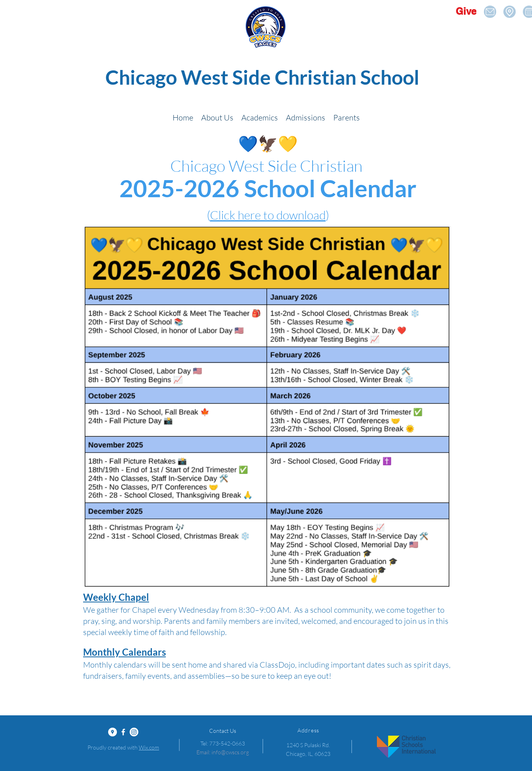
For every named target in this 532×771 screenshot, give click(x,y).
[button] (217, 117)
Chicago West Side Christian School (262, 77)
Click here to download (268, 215)
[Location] (490, 12)
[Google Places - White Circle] (113, 732)
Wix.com (149, 747)
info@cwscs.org (230, 752)
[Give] (466, 11)
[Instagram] (134, 732)
